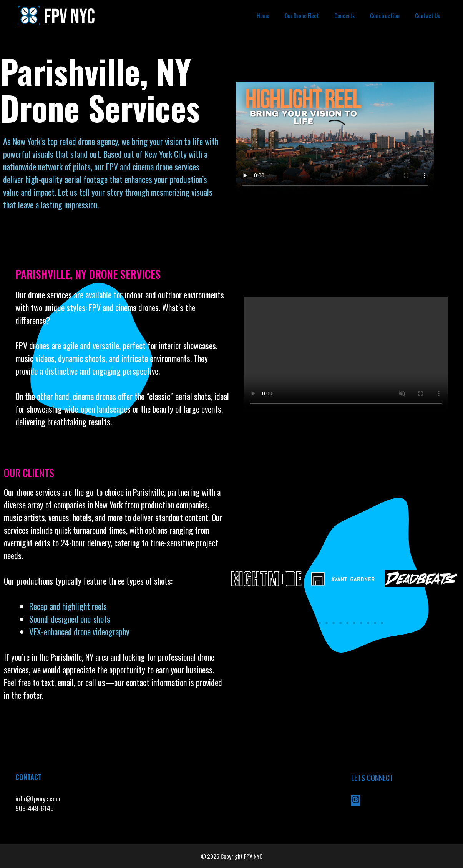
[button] (237, 578)
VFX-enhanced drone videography (80, 631)
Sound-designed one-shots (70, 619)
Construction (385, 15)
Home (263, 15)
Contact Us (427, 15)
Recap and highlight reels (68, 606)
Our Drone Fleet (302, 15)
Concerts (344, 15)
